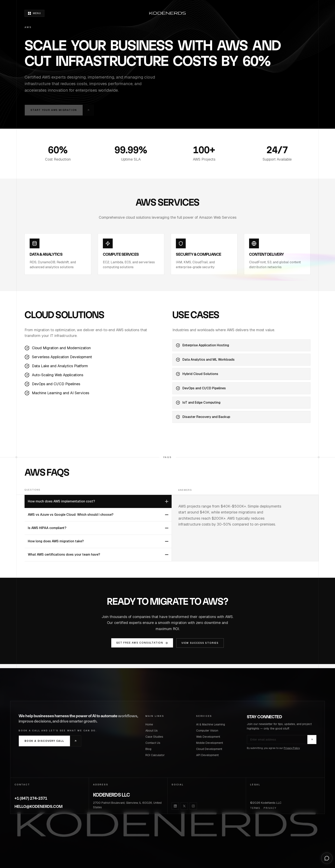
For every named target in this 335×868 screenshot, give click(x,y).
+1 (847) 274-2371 (31, 798)
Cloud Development (210, 749)
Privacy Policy (292, 748)
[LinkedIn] (175, 806)
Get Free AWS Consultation (142, 643)
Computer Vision (208, 731)
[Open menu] (34, 13)
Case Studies (156, 737)
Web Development (209, 737)
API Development (209, 755)
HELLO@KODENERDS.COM (39, 807)
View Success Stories (200, 643)
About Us (153, 731)
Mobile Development (211, 743)
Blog (150, 749)
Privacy (270, 808)
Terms (255, 808)
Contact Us (154, 743)
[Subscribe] (312, 740)
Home (150, 724)
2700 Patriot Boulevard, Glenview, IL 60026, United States (127, 805)
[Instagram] (193, 806)
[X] (184, 806)
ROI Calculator (156, 755)
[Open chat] (327, 858)
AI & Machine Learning (212, 724)
